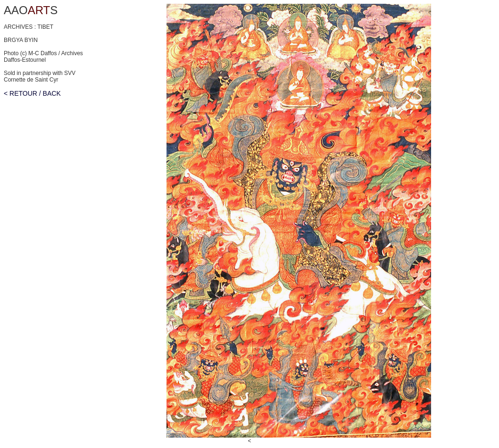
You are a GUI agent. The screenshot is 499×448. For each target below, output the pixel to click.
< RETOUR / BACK (32, 93)
